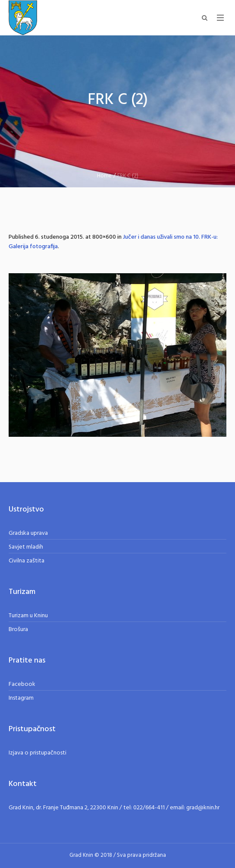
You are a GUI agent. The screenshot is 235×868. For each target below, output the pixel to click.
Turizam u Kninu (28, 616)
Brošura (18, 630)
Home (104, 176)
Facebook (22, 684)
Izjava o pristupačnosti (38, 753)
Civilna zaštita (27, 561)
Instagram (21, 698)
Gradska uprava (28, 533)
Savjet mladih (26, 547)
